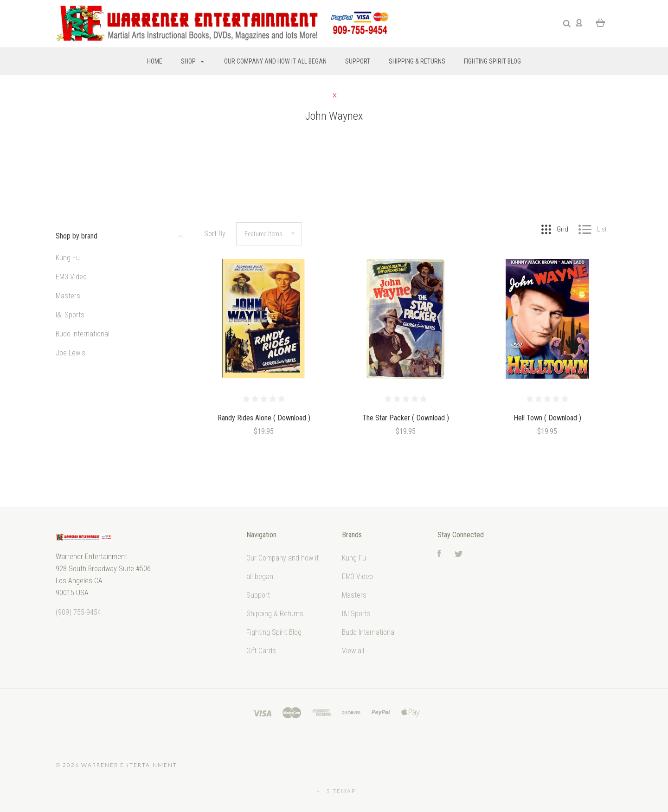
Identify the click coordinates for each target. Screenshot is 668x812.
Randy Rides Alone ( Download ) (264, 418)
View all (353, 651)
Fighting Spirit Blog (492, 61)
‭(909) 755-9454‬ (78, 612)
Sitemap (341, 791)
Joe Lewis (71, 353)
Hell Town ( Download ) (547, 418)
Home (155, 61)
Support (358, 61)
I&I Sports (70, 315)
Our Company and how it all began (275, 61)
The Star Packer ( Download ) (406, 418)
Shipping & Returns (417, 61)
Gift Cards (261, 651)
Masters (68, 296)
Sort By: (215, 234)
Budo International (83, 334)
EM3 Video (71, 277)
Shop (193, 61)
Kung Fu (68, 258)
